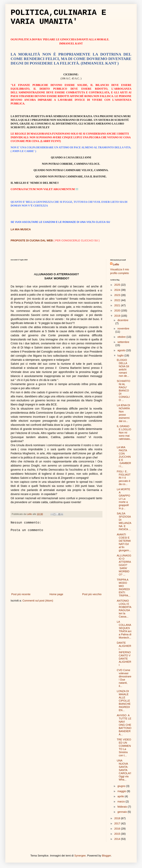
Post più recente (21, 594)
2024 (118, 290)
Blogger (106, 856)
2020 (118, 311)
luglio (121, 355)
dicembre (123, 320)
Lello (116, 264)
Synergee (80, 856)
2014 (118, 839)
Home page (56, 594)
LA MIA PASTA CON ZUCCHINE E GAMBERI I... (124, 457)
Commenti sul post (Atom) (38, 601)
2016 (118, 829)
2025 (118, 285)
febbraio (123, 807)
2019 (118, 316)
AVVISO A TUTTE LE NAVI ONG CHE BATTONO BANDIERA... (124, 725)
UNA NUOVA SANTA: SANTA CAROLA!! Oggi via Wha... (124, 770)
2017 (118, 823)
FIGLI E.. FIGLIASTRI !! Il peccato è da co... (124, 478)
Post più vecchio (92, 594)
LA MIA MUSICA (21, 229)
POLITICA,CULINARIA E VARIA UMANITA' (58, 17)
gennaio (123, 812)
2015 (118, 834)
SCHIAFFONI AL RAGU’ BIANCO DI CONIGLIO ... (123, 391)
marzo (121, 802)
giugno (122, 786)
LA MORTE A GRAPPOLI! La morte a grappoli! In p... (123, 499)
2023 (118, 295)
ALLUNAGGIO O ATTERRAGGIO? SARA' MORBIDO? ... (124, 565)
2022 (118, 300)
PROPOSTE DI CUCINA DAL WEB (32, 240)
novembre (123, 329)
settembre (123, 342)
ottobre (122, 337)
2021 (118, 305)
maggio (122, 791)
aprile (121, 796)
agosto (122, 350)
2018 (118, 818)
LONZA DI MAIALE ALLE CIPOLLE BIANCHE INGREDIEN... (124, 701)
